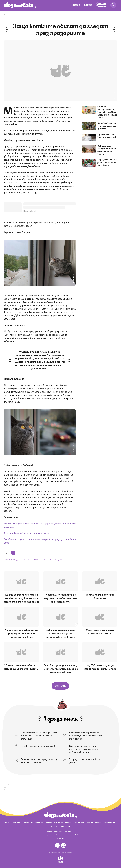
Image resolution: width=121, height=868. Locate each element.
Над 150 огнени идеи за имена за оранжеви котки (100, 667)
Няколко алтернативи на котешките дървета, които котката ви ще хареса (40, 525)
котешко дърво (56, 560)
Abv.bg (7, 822)
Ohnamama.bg (37, 822)
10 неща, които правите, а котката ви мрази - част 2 (21, 667)
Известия (60, 838)
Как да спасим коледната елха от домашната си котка (107, 150)
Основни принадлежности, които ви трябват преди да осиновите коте (40, 541)
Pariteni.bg (59, 822)
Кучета (75, 4)
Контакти (68, 831)
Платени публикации (47, 835)
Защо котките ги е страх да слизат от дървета (107, 126)
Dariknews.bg (79, 822)
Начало (7, 15)
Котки (88, 4)
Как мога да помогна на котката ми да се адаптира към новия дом (60, 633)
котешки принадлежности (15, 560)
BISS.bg (54, 826)
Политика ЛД (75, 835)
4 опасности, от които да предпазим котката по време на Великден (21, 633)
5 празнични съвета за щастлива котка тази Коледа (107, 162)
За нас (49, 831)
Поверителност (62, 835)
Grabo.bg (48, 822)
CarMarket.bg (109, 822)
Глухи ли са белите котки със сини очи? (107, 136)
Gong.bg (26, 822)
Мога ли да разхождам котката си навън (100, 631)
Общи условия (68, 852)
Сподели (9, 553)
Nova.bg (98, 822)
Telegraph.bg (65, 826)
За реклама (58, 831)
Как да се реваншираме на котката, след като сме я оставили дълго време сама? (21, 598)
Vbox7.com (16, 822)
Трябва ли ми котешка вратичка (100, 596)
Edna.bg (68, 822)
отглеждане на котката (38, 560)
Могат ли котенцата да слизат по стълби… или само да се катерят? (60, 598)
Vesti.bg (90, 822)
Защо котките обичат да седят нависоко (26, 533)
